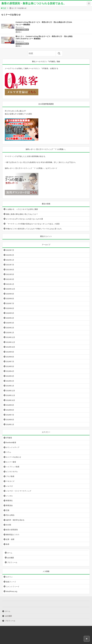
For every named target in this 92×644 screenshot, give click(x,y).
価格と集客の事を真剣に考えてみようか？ (22, 214)
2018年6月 (10, 420)
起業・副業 (10, 539)
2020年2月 (10, 328)
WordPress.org (12, 591)
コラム (9, 452)
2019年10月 (10, 347)
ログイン (9, 577)
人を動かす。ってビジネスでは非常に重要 (22, 209)
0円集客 (9, 438)
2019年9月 (10, 352)
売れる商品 (10, 515)
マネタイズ (10, 481)
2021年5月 (10, 274)
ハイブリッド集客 (13, 467)
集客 (8, 544)
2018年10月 (10, 400)
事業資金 (9, 505)
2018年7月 (10, 415)
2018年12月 (10, 391)
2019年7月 (10, 362)
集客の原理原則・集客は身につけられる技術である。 (34, 3)
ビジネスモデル (12, 472)
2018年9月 (10, 405)
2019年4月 (10, 371)
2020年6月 (10, 308)
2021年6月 (10, 270)
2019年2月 (10, 381)
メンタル (9, 496)
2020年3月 (10, 323)
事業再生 (9, 501)
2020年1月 (10, 333)
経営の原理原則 (12, 530)
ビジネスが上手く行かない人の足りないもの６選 (24, 219)
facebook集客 (11, 442)
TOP (3, 8)
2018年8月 (10, 410)
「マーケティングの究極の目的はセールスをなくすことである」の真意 (33, 224)
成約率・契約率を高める (15, 520)
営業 (8, 510)
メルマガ (9, 486)
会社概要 (11, 558)
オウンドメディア (13, 447)
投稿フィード (11, 582)
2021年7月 (10, 265)
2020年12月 (10, 289)
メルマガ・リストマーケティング (19, 491)
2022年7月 (10, 250)
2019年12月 (10, 337)
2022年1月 (10, 260)
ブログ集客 (10, 476)
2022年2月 (10, 255)
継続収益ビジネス (13, 535)
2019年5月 (10, 366)
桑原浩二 (19, 32)
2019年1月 (10, 386)
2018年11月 (10, 395)
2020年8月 (10, 299)
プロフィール (12, 562)
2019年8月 (10, 357)
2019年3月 (10, 376)
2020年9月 (10, 294)
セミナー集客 (11, 462)
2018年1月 (10, 424)
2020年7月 (10, 303)
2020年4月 (10, 318)
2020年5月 (10, 313)
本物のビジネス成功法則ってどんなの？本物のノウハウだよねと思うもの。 (34, 229)
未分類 (9, 525)
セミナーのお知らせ (22, 30)
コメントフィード (13, 587)
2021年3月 (10, 279)
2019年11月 (10, 342)
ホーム (10, 553)
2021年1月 (10, 284)
